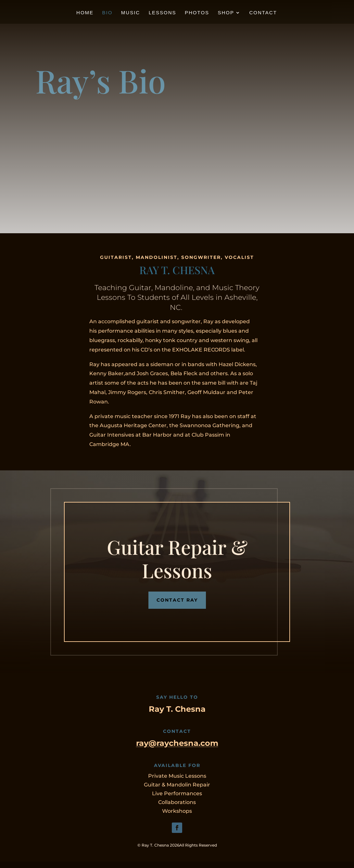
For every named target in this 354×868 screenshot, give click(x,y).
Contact (263, 13)
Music (131, 13)
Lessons (163, 13)
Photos (197, 13)
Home (85, 13)
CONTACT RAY (177, 600)
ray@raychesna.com (177, 743)
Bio (107, 13)
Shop (226, 13)
